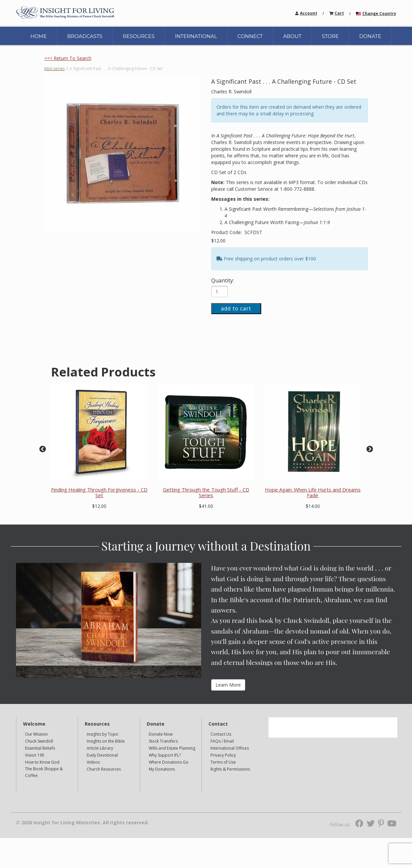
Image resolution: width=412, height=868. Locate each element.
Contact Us (221, 734)
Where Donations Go (169, 762)
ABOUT (292, 36)
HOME (39, 36)
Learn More (228, 685)
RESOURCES (139, 36)
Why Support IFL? (165, 755)
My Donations (162, 769)
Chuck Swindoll (39, 741)
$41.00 (206, 506)
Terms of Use (223, 762)
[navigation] (309, 13)
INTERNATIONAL (196, 36)
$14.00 (313, 506)
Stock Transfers (163, 741)
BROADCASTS (85, 36)
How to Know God (42, 762)
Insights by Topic (103, 734)
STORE (330, 36)
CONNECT (250, 36)
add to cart (236, 308)
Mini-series (55, 69)
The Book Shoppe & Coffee (44, 772)
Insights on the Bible (106, 741)
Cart (339, 13)
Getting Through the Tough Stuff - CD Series (206, 492)
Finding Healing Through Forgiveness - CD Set (99, 492)
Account (309, 13)
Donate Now (161, 734)
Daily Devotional (102, 755)
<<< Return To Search (68, 58)
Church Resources (104, 769)
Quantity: (223, 280)
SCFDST (253, 232)
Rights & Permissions (230, 769)
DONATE (370, 36)
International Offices (230, 748)
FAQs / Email (222, 741)
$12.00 (218, 241)
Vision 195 (35, 755)
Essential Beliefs (40, 748)
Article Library (100, 748)
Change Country (379, 14)
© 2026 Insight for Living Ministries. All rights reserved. (82, 823)
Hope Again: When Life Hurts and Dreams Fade (313, 492)
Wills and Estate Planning (172, 748)
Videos (93, 762)
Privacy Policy (223, 755)
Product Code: (227, 232)
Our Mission (36, 734)
